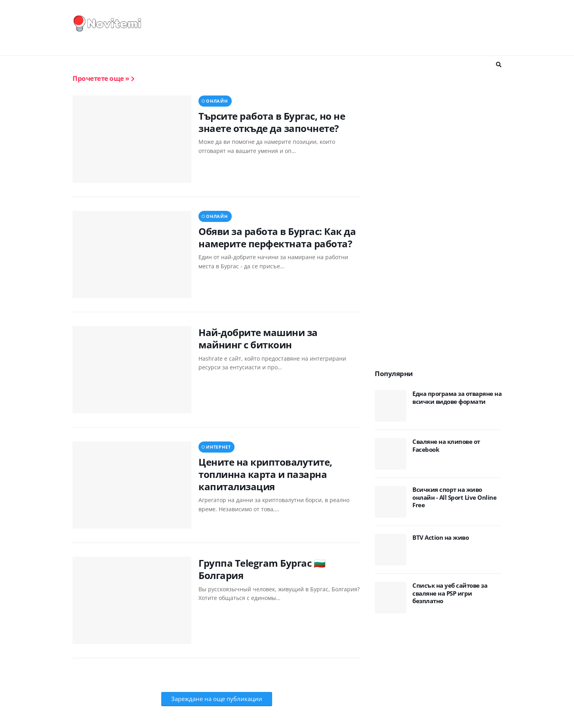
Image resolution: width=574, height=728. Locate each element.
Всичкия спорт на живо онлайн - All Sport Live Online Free (454, 497)
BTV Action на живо (441, 538)
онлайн (217, 101)
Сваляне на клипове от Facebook (446, 446)
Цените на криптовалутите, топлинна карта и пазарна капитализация (265, 474)
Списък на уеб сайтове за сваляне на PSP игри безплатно (450, 593)
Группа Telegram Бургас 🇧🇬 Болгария (262, 569)
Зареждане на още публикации (217, 699)
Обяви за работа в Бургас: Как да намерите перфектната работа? (277, 237)
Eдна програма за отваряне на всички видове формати (457, 398)
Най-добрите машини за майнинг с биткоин (258, 338)
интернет (218, 447)
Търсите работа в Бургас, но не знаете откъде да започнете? (272, 122)
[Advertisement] (357, 28)
